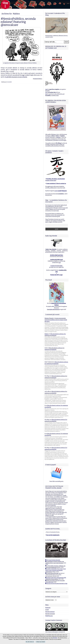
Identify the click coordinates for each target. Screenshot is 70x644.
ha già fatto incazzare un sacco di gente (16, 77)
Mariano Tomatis (49, 318)
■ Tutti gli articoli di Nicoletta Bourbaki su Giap (56, 584)
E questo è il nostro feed (56, 266)
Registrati (48, 608)
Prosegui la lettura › (38, 79)
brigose (58, 137)
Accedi (47, 610)
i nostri (60, 191)
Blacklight (55, 638)
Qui (46, 92)
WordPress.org (49, 616)
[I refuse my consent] (68, 638)
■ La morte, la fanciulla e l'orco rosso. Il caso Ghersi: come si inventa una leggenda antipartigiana (56, 570)
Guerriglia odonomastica (53, 309)
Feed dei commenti (50, 614)
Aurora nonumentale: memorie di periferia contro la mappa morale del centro (56, 320)
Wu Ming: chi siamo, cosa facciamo (56, 179)
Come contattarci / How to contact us (56, 183)
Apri (46, 89)
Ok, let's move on (30, 642)
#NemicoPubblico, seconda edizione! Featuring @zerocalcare (18, 22)
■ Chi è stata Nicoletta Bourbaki (53, 560)
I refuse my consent (40, 642)
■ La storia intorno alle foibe (52, 573)
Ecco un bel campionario (53, 535)
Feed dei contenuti (50, 612)
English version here (51, 180)
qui (60, 263)
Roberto (47, 334)
